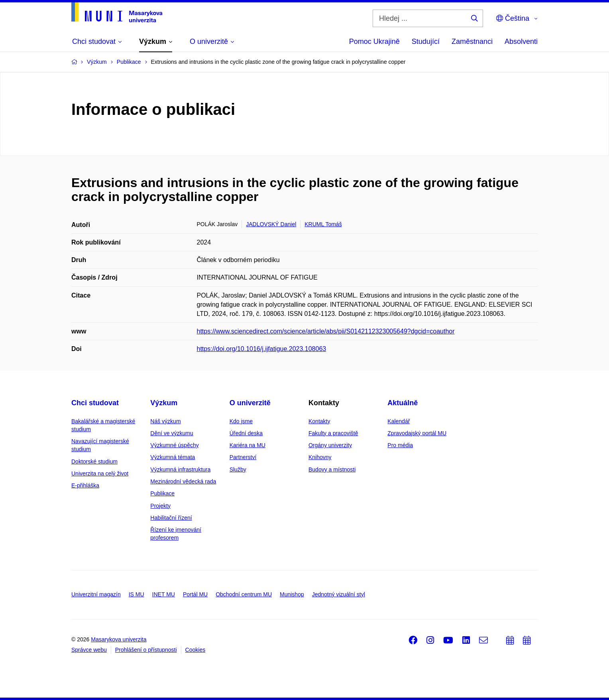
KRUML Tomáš (323, 224)
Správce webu (89, 650)
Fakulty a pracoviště (333, 433)
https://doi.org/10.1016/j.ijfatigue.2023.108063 (262, 349)
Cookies (195, 650)
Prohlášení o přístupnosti (146, 650)
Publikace (162, 493)
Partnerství (243, 457)
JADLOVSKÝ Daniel (271, 224)
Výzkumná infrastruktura (180, 469)
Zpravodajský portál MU (417, 433)
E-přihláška (85, 485)
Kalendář (399, 421)
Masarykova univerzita (119, 639)
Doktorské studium (94, 461)
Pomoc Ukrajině (374, 41)
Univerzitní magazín (96, 594)
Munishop (292, 594)
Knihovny (320, 457)
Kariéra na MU (248, 445)
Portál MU (195, 594)
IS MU (137, 594)
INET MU (164, 594)
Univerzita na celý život (100, 473)
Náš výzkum (165, 421)
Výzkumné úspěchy (174, 445)
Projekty (160, 506)
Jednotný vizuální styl (339, 594)
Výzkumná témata (173, 457)
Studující (426, 41)
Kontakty (319, 421)
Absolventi (521, 41)
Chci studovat (95, 403)
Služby (238, 469)
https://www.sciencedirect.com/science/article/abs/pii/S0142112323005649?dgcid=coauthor (326, 331)
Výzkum (164, 403)
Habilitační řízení (171, 518)
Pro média (400, 445)
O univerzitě (250, 403)
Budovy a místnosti (332, 469)
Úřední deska (246, 433)
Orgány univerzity (330, 445)
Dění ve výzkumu (172, 433)
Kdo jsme (241, 421)
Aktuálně (403, 403)
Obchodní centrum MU (244, 594)
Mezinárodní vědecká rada (183, 481)
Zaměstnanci (472, 41)
